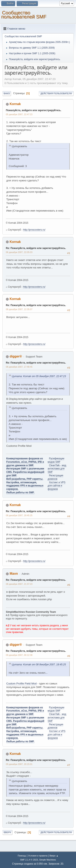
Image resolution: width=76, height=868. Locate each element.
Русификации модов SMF (56, 709)
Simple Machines (48, 860)
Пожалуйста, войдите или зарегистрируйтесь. (34, 110)
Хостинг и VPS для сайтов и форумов (57, 486)
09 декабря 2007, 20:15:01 (19, 764)
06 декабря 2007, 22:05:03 (19, 252)
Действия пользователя (56, 94)
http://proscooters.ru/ (34, 230)
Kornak (15, 104)
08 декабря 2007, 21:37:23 (19, 584)
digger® (16, 356)
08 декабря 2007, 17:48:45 (19, 367)
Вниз (7, 94)
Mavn (14, 574)
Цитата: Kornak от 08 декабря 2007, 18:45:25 (39, 665)
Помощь (22, 856)
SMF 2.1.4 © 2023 (29, 860)
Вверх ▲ (54, 856)
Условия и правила (38, 856)
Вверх (7, 832)
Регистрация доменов (55, 726)
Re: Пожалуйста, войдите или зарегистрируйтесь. (36, 248)
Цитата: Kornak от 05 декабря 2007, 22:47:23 (39, 376)
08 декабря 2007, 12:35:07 (19, 309)
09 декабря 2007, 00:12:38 (19, 655)
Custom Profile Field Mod (21, 683)
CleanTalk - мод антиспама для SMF (57, 469)
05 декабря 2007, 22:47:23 (19, 114)
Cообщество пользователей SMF (24, 15)
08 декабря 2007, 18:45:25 (19, 515)
